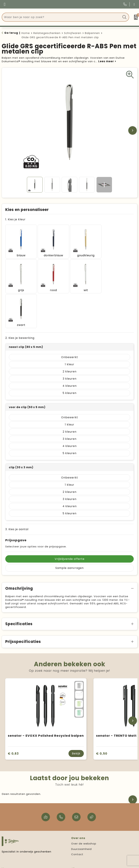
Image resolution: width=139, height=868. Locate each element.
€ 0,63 (13, 718)
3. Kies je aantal (17, 494)
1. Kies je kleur (15, 219)
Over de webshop (84, 808)
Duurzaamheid (81, 814)
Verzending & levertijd (17, 844)
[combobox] (62, 17)
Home (26, 33)
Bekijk (76, 718)
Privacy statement (84, 844)
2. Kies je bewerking (20, 303)
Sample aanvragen (69, 533)
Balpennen (92, 33)
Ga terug (11, 33)
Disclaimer (79, 850)
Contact (77, 819)
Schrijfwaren (73, 33)
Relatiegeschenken (47, 33)
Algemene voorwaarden (88, 839)
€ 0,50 (102, 718)
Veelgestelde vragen (17, 839)
